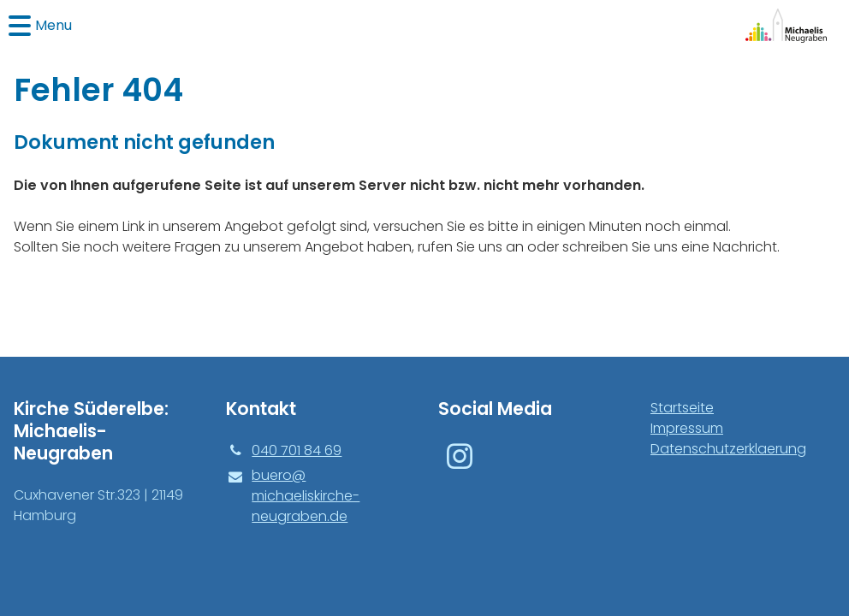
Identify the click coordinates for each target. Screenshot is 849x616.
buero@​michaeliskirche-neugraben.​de (293, 496)
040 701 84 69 (284, 451)
